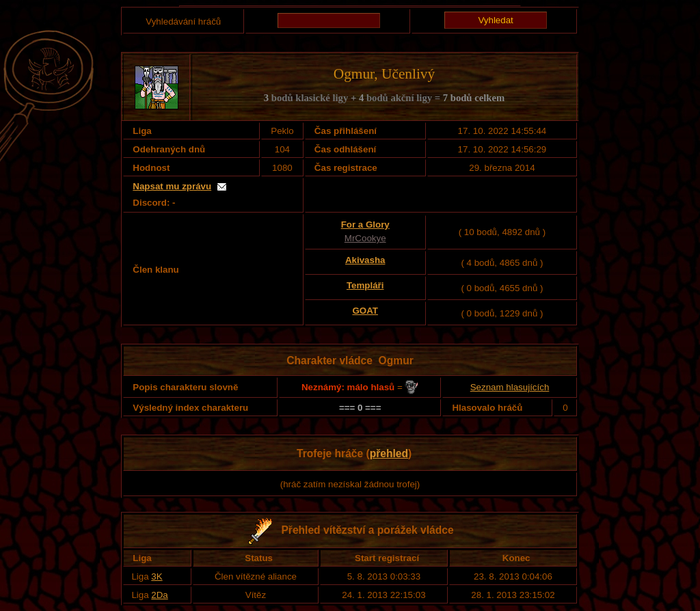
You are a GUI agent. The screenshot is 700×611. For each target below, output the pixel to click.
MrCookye (365, 238)
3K (157, 576)
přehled (389, 453)
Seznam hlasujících (510, 387)
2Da (159, 595)
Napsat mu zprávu (172, 186)
